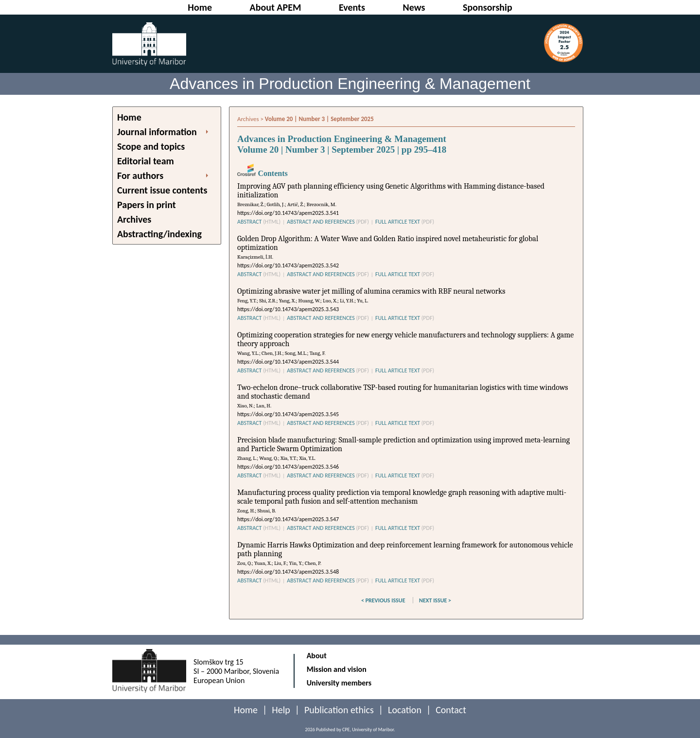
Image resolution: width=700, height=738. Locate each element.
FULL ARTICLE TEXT (405, 222)
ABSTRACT (259, 222)
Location (405, 710)
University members (339, 683)
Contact (451, 710)
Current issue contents (162, 190)
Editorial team (146, 161)
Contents (262, 173)
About (317, 656)
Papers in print (147, 205)
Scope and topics (151, 146)
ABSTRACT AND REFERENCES (328, 222)
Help (281, 710)
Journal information (157, 132)
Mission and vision (337, 669)
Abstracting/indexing (159, 234)
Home (129, 117)
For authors (140, 176)
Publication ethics (339, 710)
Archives (134, 219)
